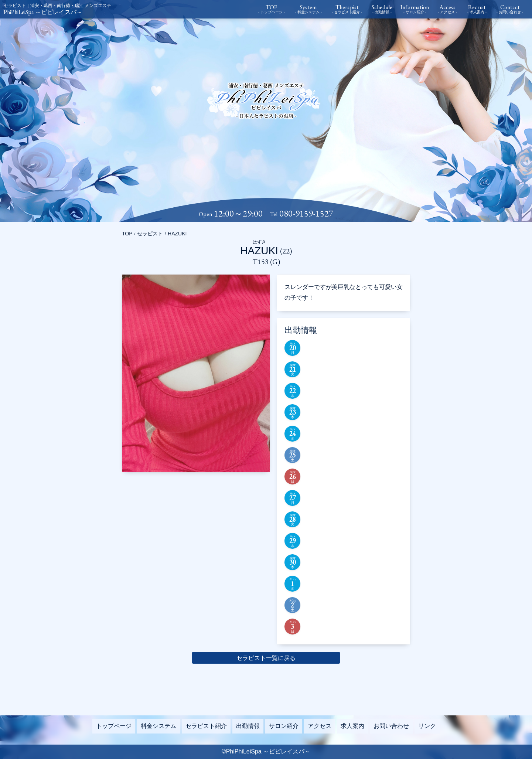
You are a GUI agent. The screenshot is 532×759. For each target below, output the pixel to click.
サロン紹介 (284, 726)
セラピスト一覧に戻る (266, 658)
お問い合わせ (391, 726)
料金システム (158, 726)
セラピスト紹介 (206, 726)
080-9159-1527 (306, 214)
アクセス (320, 726)
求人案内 (352, 726)
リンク (427, 726)
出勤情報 (248, 726)
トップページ (114, 726)
